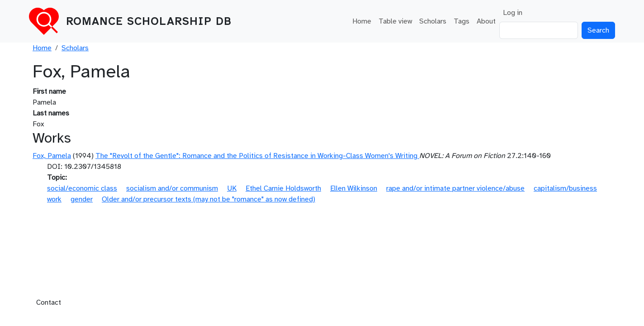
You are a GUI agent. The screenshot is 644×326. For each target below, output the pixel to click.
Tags (462, 21)
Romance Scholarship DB (149, 21)
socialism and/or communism (172, 188)
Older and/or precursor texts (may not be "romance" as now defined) (208, 199)
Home (362, 21)
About (486, 21)
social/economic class (82, 188)
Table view (395, 21)
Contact (49, 302)
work (54, 199)
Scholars (433, 21)
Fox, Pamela (52, 156)
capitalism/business (565, 188)
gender (82, 199)
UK (232, 188)
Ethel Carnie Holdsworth (283, 188)
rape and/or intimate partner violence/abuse (455, 188)
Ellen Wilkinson (354, 188)
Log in (513, 13)
